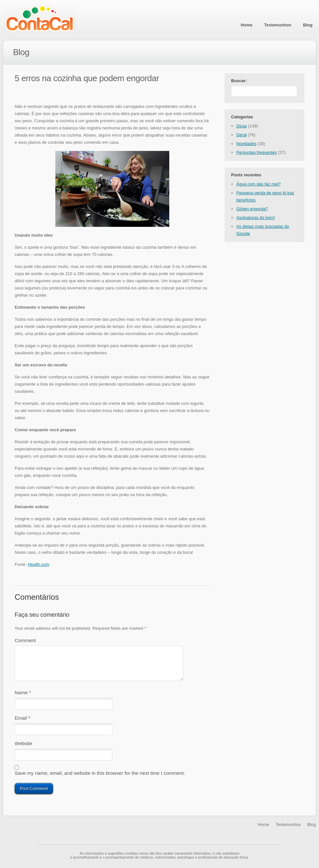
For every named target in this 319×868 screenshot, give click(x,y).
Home (246, 25)
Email (22, 719)
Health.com (38, 564)
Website (23, 746)
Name (23, 692)
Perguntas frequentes (257, 154)
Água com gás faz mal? (258, 185)
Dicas (242, 127)
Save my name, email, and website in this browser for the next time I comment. (100, 777)
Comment (25, 640)
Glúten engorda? (252, 210)
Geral (242, 136)
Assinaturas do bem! (256, 219)
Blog (308, 25)
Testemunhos (278, 25)
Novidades (246, 145)
